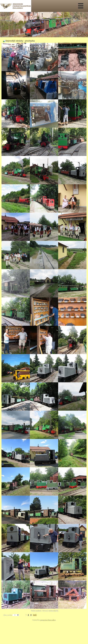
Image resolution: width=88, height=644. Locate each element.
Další (35, 615)
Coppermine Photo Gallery (48, 620)
